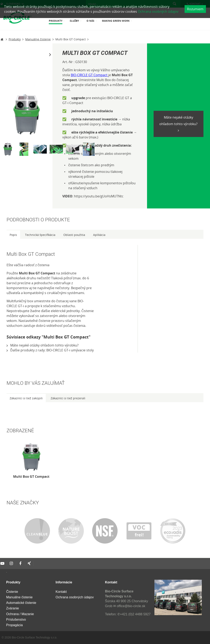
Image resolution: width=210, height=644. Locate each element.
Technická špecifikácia (40, 235)
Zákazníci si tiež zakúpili (26, 398)
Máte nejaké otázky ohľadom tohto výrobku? (178, 121)
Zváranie (13, 608)
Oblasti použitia (74, 235)
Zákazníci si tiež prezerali (68, 398)
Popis (13, 235)
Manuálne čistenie (19, 597)
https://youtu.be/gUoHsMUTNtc (99, 196)
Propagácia (14, 625)
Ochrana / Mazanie (20, 614)
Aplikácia (99, 235)
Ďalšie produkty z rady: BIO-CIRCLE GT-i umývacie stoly (50, 350)
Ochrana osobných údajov (158, 11)
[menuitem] (57, 21)
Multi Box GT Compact (31, 476)
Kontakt (61, 592)
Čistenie (12, 592)
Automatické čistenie (21, 603)
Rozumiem (195, 9)
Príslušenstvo (16, 620)
